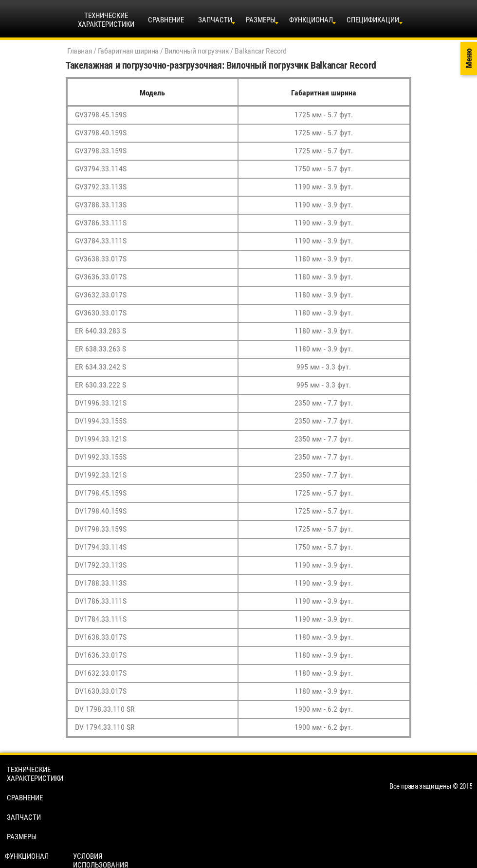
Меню (469, 59)
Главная (80, 51)
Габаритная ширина (128, 51)
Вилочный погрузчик (197, 51)
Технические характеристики (35, 774)
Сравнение (166, 20)
